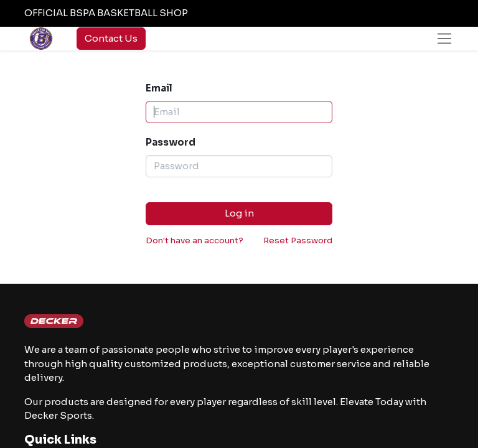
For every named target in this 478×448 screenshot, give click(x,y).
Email (159, 88)
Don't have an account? (194, 240)
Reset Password (298, 240)
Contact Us (111, 38)
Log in (239, 213)
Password (171, 142)
